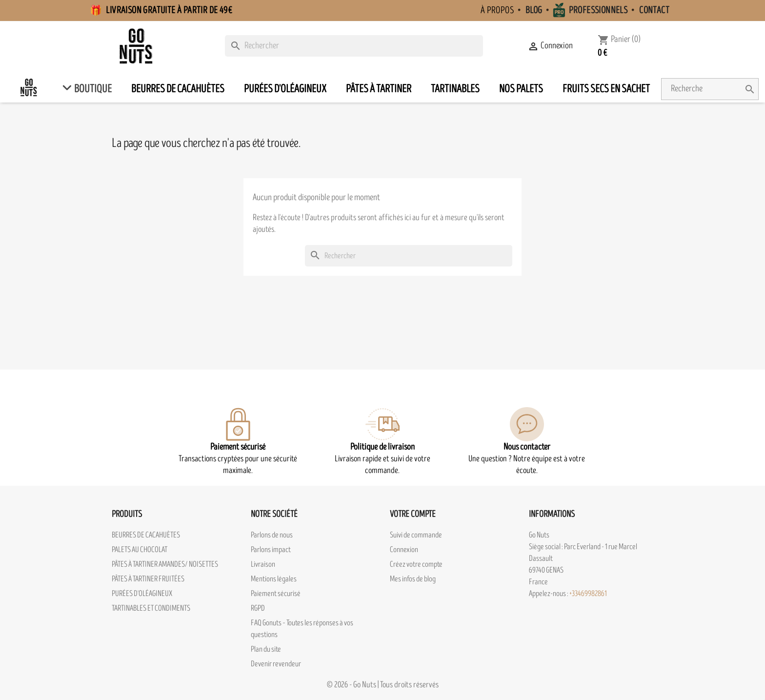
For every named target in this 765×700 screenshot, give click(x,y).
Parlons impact (271, 550)
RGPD (258, 608)
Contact (654, 10)
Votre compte (413, 514)
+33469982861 (588, 594)
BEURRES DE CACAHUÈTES (146, 535)
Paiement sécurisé (276, 594)
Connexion (404, 550)
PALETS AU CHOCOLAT (140, 550)
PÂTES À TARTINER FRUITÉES (148, 579)
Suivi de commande (416, 535)
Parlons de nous (272, 535)
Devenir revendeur (276, 664)
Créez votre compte (416, 564)
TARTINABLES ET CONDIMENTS (151, 608)
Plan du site (266, 649)
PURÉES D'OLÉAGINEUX (142, 594)
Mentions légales (274, 579)
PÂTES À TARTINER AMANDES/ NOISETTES (165, 564)
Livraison (263, 564)
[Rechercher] (354, 46)
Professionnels (598, 10)
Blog (534, 10)
